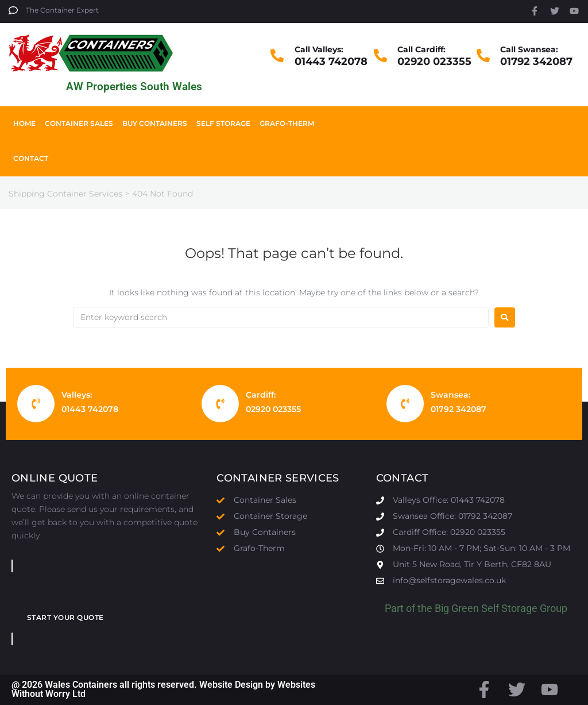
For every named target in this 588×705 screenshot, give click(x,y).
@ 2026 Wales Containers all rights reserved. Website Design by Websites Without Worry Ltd (163, 689)
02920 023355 (434, 61)
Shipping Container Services (65, 194)
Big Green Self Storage (486, 608)
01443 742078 (331, 61)
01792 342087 (536, 61)
